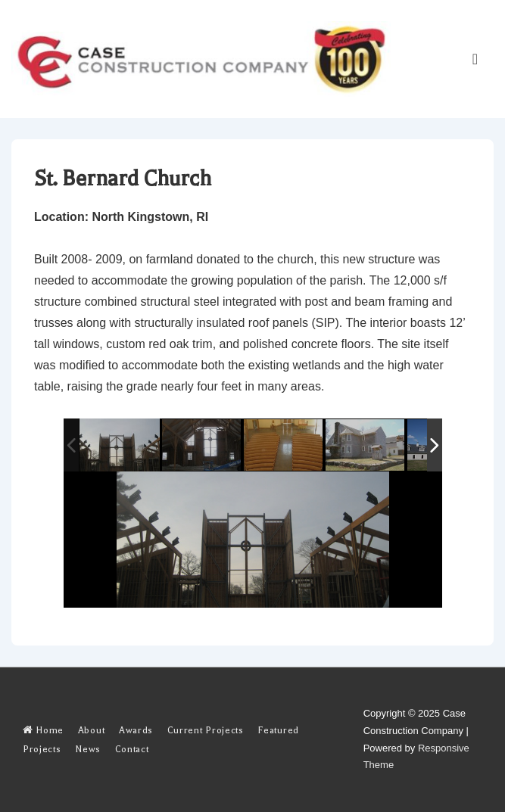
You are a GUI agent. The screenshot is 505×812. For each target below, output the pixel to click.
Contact (132, 749)
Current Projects (206, 730)
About (91, 730)
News (88, 749)
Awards (136, 730)
